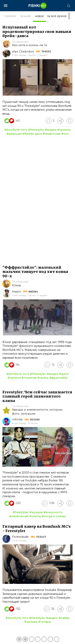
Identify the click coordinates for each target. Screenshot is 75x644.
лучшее (25, 16)
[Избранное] (70, 121)
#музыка (36, 512)
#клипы (35, 516)
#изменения (19, 516)
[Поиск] (68, 6)
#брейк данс (32, 134)
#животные (52, 134)
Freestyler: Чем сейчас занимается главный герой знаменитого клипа (37, 396)
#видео (51, 130)
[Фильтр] (69, 17)
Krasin (16, 292)
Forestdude (20, 537)
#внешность (53, 512)
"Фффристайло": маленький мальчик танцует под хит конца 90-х (35, 272)
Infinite (17, 419)
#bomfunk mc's (16, 130)
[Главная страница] (38, 6)
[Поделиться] (60, 121)
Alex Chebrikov (23, 52)
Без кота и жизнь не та (29, 45)
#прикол (64, 130)
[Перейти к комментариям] (50, 121)
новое (39, 16)
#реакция (14, 134)
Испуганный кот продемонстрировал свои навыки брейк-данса (37, 31)
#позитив (29, 378)
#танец (43, 378)
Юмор (17, 285)
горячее (10, 16)
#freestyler (36, 130)
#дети (64, 374)
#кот (65, 134)
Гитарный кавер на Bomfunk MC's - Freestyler (36, 529)
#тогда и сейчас (54, 516)
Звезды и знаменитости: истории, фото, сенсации (37, 412)
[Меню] (6, 6)
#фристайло (58, 378)
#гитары (45, 622)
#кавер (64, 618)
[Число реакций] (13, 121)
